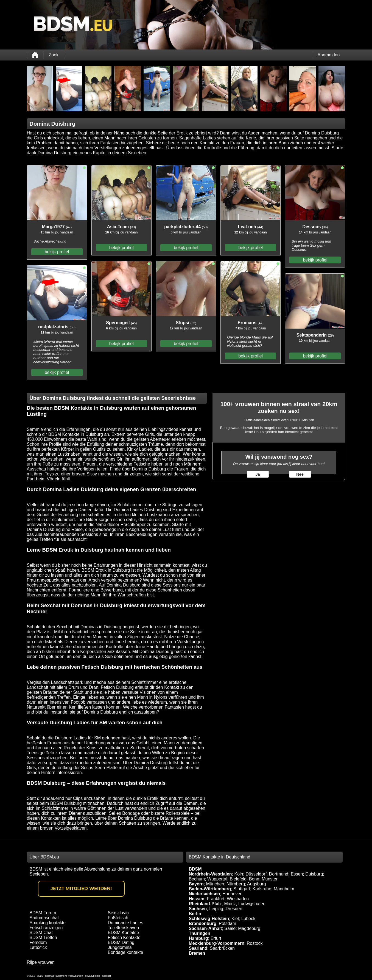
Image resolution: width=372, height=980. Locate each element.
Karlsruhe (262, 889)
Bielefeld (238, 879)
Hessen (197, 899)
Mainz (230, 904)
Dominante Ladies (126, 923)
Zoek (54, 55)
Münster (270, 879)
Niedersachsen (205, 894)
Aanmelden (329, 55)
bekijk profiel (57, 252)
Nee (300, 474)
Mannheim (284, 889)
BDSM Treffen (43, 938)
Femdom (38, 942)
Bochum (197, 879)
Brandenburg (203, 923)
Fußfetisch (118, 918)
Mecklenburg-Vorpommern (217, 943)
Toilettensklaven (124, 928)
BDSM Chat (41, 933)
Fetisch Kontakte (124, 938)
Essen (297, 874)
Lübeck (248, 919)
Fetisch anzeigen (46, 928)
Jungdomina (120, 947)
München (215, 884)
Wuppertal (217, 879)
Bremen (197, 953)
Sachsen (198, 909)
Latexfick (38, 947)
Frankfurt (216, 899)
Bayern (196, 884)
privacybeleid (93, 976)
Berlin (195, 914)
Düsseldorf (256, 874)
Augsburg (257, 884)
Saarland (198, 948)
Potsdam (227, 923)
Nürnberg (236, 884)
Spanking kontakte (48, 923)
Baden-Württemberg (210, 889)
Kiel (235, 919)
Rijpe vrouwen (41, 962)
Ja (258, 474)
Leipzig (216, 909)
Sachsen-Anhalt (205, 928)
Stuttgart (242, 889)
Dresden (234, 909)
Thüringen (200, 933)
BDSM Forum (43, 913)
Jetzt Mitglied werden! (81, 889)
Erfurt (216, 938)
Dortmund (279, 874)
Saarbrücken (222, 948)
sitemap (50, 976)
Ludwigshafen (252, 904)
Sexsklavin (118, 913)
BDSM (195, 869)
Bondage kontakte (126, 952)
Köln (239, 874)
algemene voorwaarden (70, 976)
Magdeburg (249, 928)
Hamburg (198, 938)
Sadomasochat (44, 918)
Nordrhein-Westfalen (210, 874)
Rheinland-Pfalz (205, 904)
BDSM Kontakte (124, 933)
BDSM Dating (121, 942)
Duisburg (314, 874)
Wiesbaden (238, 899)
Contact (107, 976)
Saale (230, 928)
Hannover (232, 894)
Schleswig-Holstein (209, 919)
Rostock (255, 943)
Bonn (254, 879)
